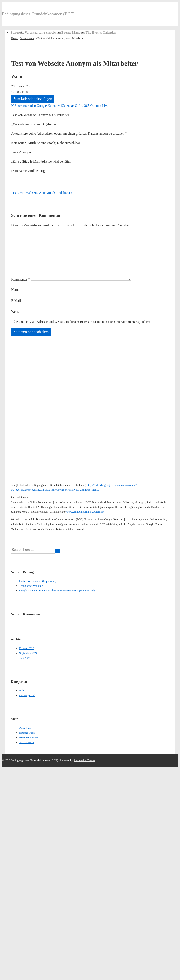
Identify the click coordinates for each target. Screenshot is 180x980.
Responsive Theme (84, 760)
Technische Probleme (31, 586)
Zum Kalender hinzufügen (33, 99)
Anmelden (25, 728)
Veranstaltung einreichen (43, 32)
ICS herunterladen (24, 106)
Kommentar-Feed (29, 737)
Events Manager (73, 32)
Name (15, 290)
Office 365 (82, 106)
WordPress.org (27, 742)
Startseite (17, 32)
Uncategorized (27, 695)
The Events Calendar (101, 32)
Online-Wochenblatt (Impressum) (38, 581)
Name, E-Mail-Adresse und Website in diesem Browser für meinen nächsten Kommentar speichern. (84, 322)
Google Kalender (48, 106)
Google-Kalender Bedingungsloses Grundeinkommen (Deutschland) (57, 590)
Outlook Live (99, 106)
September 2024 (28, 653)
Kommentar (21, 279)
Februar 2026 (27, 648)
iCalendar (67, 106)
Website (17, 312)
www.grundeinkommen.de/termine (85, 512)
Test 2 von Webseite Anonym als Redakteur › (42, 193)
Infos (22, 690)
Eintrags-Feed (27, 733)
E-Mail (16, 301)
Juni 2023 (25, 658)
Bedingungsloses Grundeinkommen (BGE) (38, 14)
